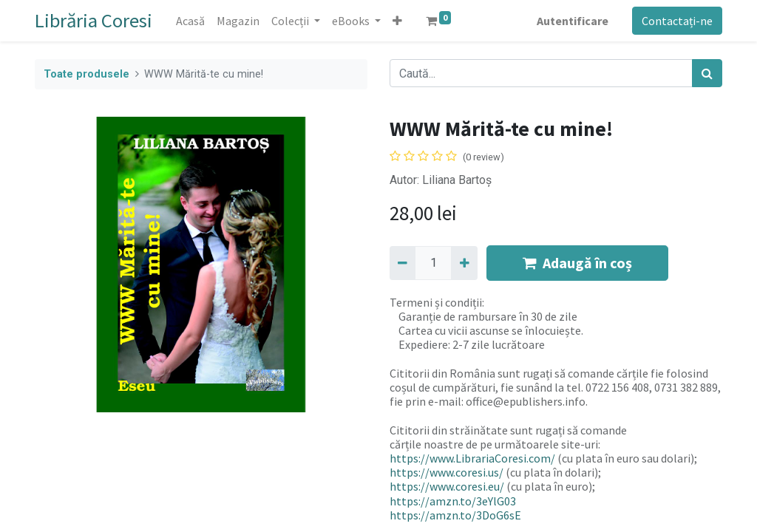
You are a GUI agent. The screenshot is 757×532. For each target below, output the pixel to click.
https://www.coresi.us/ (447, 472)
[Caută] (707, 73)
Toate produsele (86, 74)
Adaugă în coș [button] (577, 263)
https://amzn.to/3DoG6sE (455, 515)
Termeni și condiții (436, 302)
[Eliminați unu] (403, 263)
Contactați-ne (677, 21)
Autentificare (573, 21)
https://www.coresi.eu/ (447, 486)
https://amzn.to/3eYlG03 (453, 501)
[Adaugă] (464, 263)
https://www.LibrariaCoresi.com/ (472, 458)
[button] (397, 21)
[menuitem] (190, 21)
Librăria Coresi (94, 20)
